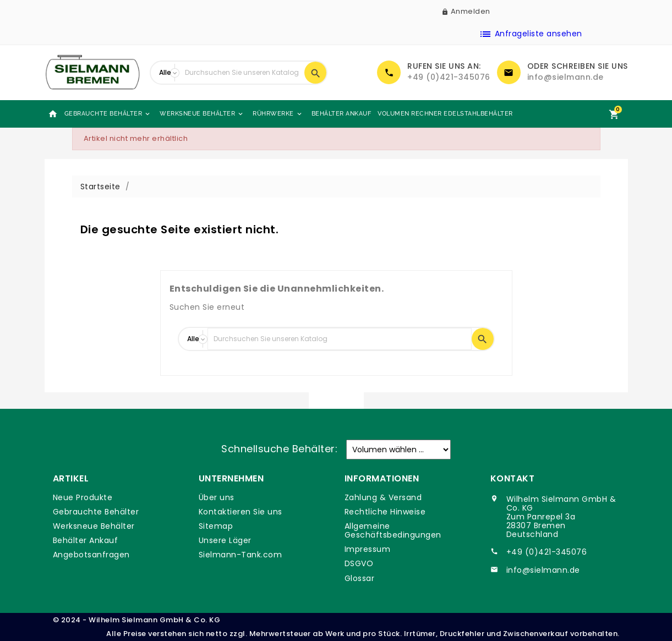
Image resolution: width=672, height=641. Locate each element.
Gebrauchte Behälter (108, 114)
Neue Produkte (83, 497)
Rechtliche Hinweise (385, 512)
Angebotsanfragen (91, 555)
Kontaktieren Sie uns (241, 512)
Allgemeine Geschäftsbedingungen (393, 530)
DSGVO (359, 563)
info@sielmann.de (566, 77)
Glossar (360, 578)
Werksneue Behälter (202, 114)
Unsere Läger (225, 540)
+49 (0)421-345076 (449, 77)
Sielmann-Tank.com (241, 555)
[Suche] (242, 73)
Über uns (217, 497)
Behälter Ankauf (342, 114)
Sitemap (216, 526)
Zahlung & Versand (383, 497)
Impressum (368, 549)
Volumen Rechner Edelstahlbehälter (445, 114)
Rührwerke (278, 114)
